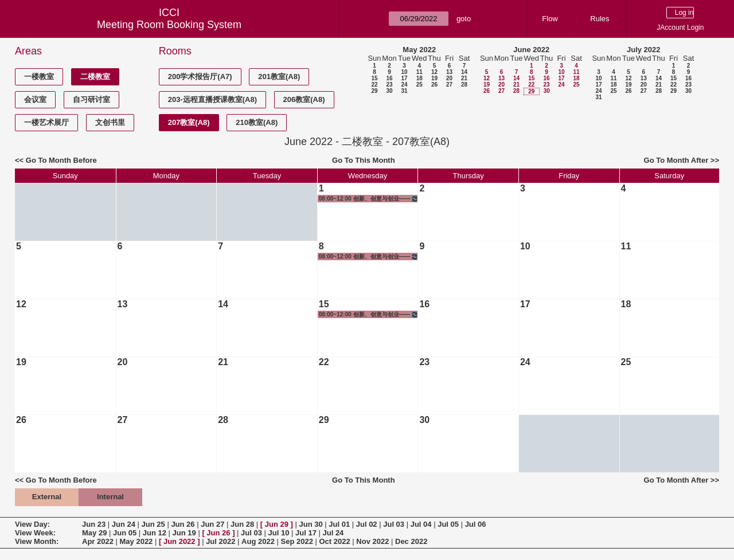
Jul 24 (333, 533)
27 (449, 85)
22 (374, 85)
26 (434, 85)
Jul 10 (279, 533)
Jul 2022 (220, 541)
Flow (550, 19)
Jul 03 (394, 524)
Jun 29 (277, 524)
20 (449, 78)
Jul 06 (476, 524)
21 (464, 78)
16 (389, 78)
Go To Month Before (61, 160)
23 (389, 85)
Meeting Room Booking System (169, 25)
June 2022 (531, 50)
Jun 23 (94, 524)
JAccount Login (680, 28)
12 (434, 72)
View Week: (35, 533)
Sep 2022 (297, 541)
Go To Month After (676, 160)
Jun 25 (153, 524)
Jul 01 (339, 524)
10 (404, 72)
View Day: (32, 524)
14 (464, 72)
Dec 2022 (411, 541)
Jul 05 (448, 524)
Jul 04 (421, 524)
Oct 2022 (334, 541)
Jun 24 (124, 524)
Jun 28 (242, 524)
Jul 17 (306, 533)
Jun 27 (212, 524)
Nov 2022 (372, 541)
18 (419, 78)
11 (419, 72)
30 (389, 91)
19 (434, 78)
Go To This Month (364, 160)
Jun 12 (155, 533)
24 (404, 85)
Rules (600, 19)
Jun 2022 (179, 541)
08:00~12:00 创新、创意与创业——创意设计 (369, 199)
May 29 (94, 533)
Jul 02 (367, 524)
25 (419, 85)
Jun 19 (184, 533)
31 (404, 91)
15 (374, 78)
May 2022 (419, 50)
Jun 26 (183, 524)
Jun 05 (125, 533)
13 (449, 72)
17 (404, 78)
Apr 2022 (98, 541)
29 (374, 91)
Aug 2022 (258, 541)
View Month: (37, 541)
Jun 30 (311, 524)
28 (464, 85)
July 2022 (644, 50)
